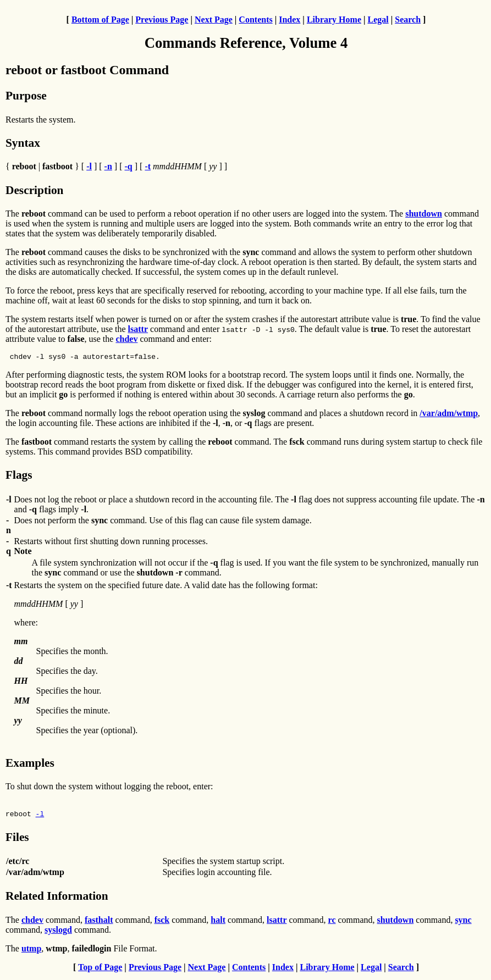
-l (40, 817)
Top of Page (100, 970)
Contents (255, 20)
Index (289, 20)
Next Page (214, 20)
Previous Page (162, 20)
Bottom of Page (100, 20)
